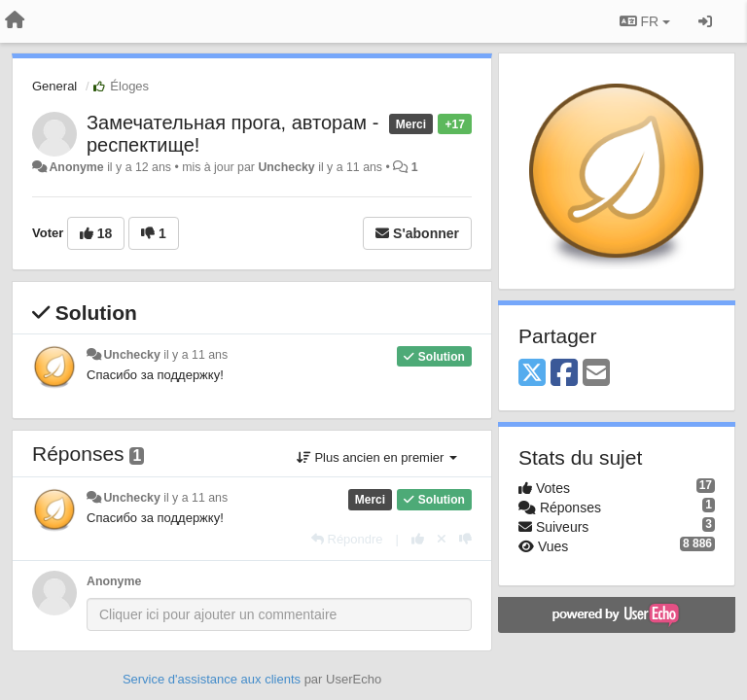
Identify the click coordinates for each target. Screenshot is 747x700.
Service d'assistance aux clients (212, 679)
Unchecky (286, 167)
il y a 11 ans (196, 355)
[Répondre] (347, 539)
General (54, 86)
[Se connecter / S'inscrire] (705, 21)
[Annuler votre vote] (442, 539)
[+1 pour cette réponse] (418, 539)
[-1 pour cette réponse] (465, 539)
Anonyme (76, 167)
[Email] (596, 374)
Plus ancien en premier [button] (377, 457)
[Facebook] (564, 374)
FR (645, 21)
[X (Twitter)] (532, 374)
